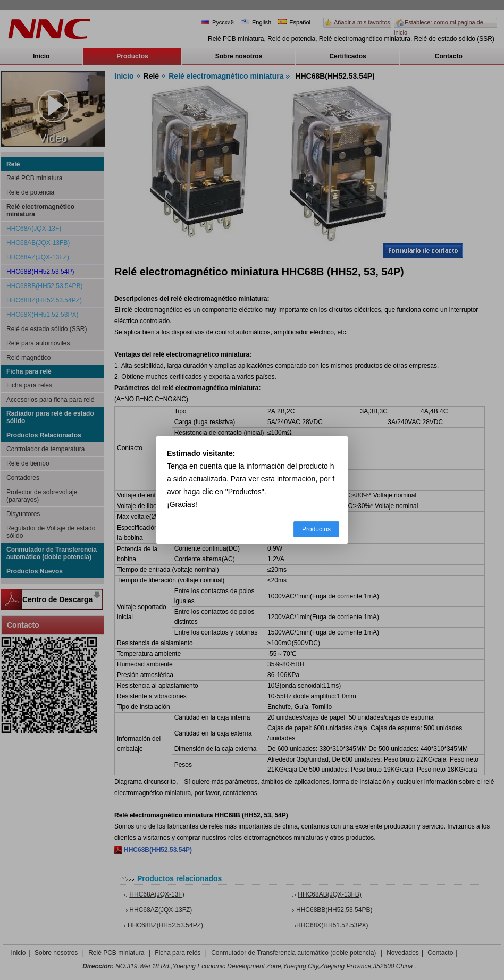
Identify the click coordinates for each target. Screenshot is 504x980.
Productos (316, 529)
